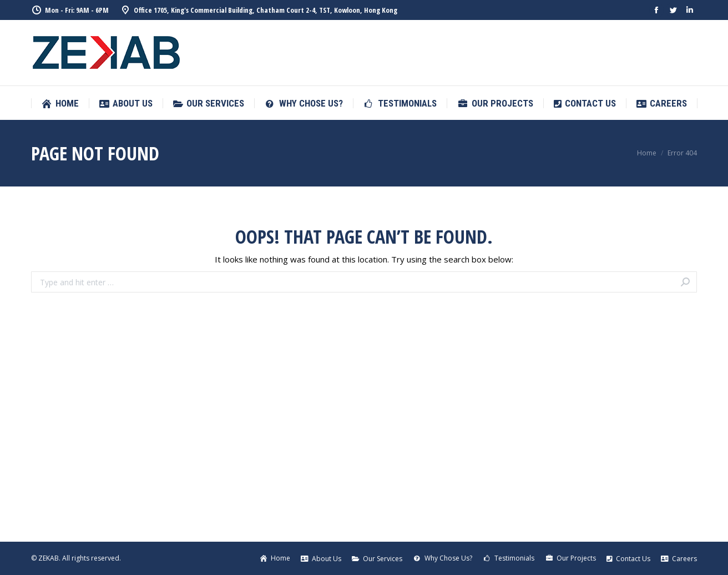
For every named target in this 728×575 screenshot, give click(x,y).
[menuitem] (60, 104)
